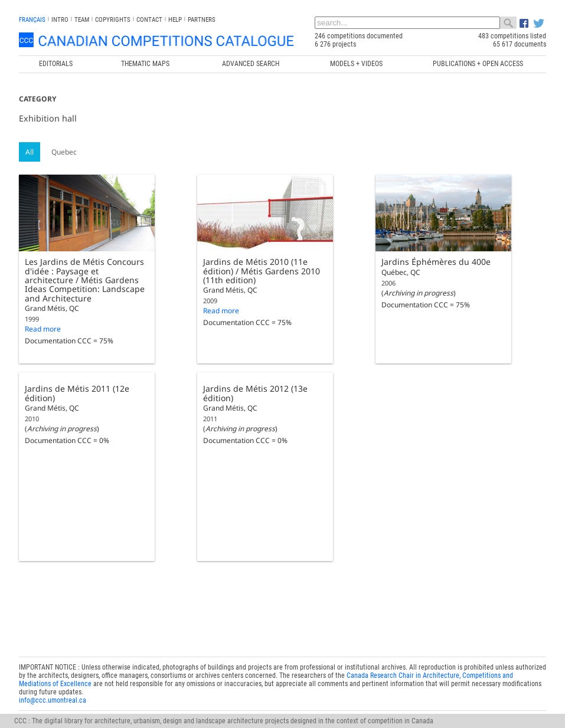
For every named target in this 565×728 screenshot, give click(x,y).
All (30, 152)
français (32, 20)
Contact (149, 20)
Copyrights (113, 20)
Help (175, 20)
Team (82, 20)
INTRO (60, 20)
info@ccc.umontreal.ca (53, 698)
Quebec (64, 152)
